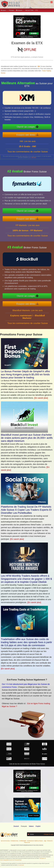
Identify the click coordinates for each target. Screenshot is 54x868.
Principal (11, 10)
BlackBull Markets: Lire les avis (28, 319)
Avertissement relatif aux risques (35, 841)
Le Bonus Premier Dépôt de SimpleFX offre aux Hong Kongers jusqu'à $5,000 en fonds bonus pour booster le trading (25, 374)
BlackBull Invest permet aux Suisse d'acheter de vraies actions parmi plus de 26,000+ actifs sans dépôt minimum (27, 438)
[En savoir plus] (41, 398)
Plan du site (27, 842)
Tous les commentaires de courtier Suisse (28, 160)
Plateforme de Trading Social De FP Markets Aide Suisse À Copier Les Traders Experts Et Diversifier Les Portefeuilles (26, 510)
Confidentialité (23, 841)
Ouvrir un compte (35, 128)
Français (20, 10)
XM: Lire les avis (28, 150)
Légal (45, 841)
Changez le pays (48, 834)
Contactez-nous (14, 841)
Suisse (4, 10)
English (38, 826)
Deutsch (16, 826)
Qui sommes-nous (5, 841)
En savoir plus (21, 865)
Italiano (31, 826)
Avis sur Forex (29, 10)
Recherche (50, 841)
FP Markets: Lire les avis (28, 234)
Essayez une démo (35, 133)
